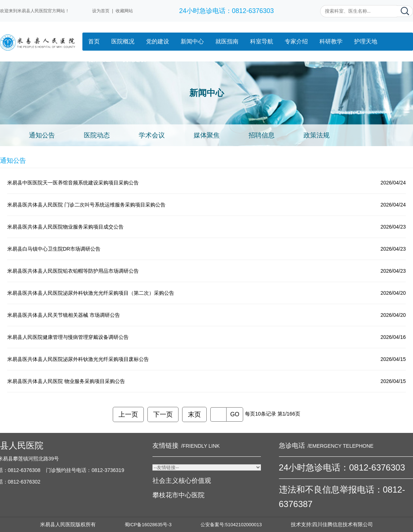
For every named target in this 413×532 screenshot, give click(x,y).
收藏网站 (124, 11)
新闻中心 (192, 41)
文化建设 (134, 59)
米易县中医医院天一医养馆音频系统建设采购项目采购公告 (73, 183)
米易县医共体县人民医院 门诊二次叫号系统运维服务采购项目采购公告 (86, 205)
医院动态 (97, 135)
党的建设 (158, 41)
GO (235, 414)
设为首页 (101, 11)
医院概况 (123, 41)
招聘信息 (262, 135)
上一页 (128, 414)
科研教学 (331, 41)
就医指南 (227, 41)
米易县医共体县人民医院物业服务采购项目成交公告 (65, 227)
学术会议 (152, 135)
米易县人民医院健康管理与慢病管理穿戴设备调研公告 (68, 337)
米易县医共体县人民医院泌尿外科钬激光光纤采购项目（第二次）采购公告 (91, 293)
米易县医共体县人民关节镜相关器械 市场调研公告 (64, 315)
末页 (194, 414)
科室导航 (262, 41)
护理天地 (366, 41)
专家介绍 (296, 41)
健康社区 (100, 59)
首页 (94, 41)
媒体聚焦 (207, 135)
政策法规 (317, 135)
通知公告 (42, 135)
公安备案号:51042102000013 (231, 525)
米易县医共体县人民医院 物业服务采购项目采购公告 (66, 381)
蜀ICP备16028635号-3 (148, 525)
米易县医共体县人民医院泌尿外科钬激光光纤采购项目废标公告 (78, 359)
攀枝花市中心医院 (178, 495)
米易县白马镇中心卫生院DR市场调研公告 (54, 249)
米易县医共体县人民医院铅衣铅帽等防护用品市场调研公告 (73, 271)
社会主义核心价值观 (182, 481)
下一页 (163, 414)
